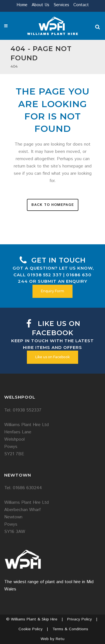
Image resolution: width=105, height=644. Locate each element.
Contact (81, 5)
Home (22, 5)
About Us (40, 5)
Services (61, 5)
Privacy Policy (80, 619)
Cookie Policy (31, 629)
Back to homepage (53, 205)
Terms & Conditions (70, 629)
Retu (60, 639)
